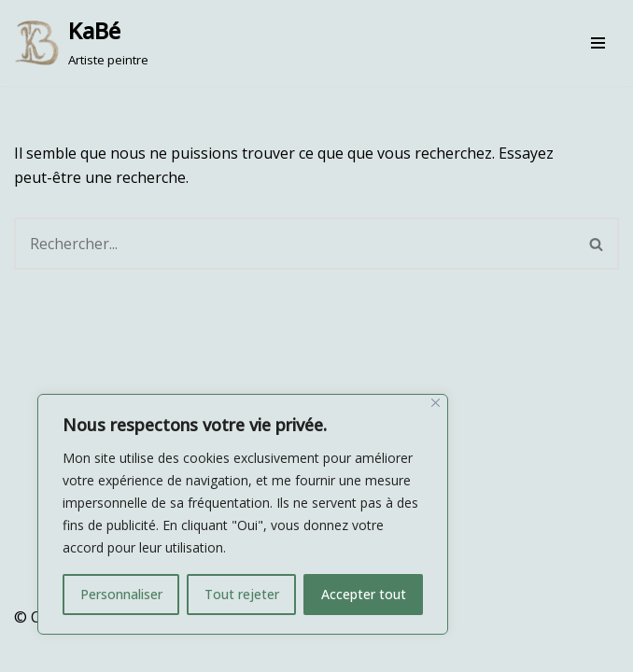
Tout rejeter (242, 594)
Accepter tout (364, 594)
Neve (32, 651)
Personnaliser (121, 594)
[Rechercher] (295, 244)
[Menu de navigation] (598, 43)
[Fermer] (436, 403)
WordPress (200, 651)
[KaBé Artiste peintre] (81, 43)
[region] (243, 514)
